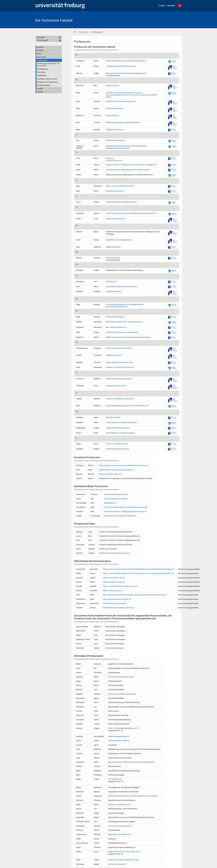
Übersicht (78, 863)
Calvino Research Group (113, 570)
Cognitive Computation (117, 792)
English (162, 6)
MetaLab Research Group (113, 591)
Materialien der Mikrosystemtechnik (123, 286)
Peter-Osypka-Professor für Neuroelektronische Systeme (122, 453)
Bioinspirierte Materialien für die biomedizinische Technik (132, 784)
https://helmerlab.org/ (112, 578)
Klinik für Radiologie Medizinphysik (122, 716)
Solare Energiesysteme (118, 724)
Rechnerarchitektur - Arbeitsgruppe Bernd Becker (124, 499)
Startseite (75, 32)
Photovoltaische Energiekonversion (122, 202)
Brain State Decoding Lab (118, 822)
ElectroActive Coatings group (120, 665)
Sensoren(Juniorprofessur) (113, 159)
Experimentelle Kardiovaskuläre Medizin (115, 458)
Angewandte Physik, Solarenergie (122, 839)
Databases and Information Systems (119, 504)
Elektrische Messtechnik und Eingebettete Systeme (127, 337)
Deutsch (171, 6)
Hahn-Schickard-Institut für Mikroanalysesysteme (125, 495)
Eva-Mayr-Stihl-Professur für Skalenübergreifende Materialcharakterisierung (126, 147)
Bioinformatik (111, 86)
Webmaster (103, 863)
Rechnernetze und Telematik (118, 348)
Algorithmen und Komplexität (118, 240)
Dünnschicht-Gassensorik (119, 418)
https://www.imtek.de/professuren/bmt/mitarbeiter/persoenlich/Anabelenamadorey (137, 557)
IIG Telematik (114, 767)
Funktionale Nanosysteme (110, 462)
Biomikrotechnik (113, 191)
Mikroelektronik (114, 247)
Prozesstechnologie (114, 317)
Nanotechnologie (115, 852)
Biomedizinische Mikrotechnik (120, 362)
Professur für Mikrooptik (116, 433)
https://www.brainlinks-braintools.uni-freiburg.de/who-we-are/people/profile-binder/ (137, 561)
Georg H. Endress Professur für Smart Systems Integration (130, 165)
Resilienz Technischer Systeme (119, 367)
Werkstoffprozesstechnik (115, 482)
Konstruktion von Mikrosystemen (121, 422)
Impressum (128, 863)
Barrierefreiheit (90, 863)
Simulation (110, 282)
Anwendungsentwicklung (118, 437)
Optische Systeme (116, 130)
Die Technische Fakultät (54, 20)
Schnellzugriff (43, 40)
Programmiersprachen (115, 382)
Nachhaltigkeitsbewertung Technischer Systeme (126, 397)
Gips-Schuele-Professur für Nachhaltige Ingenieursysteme (130, 213)
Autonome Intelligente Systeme (119, 393)
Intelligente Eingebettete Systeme (120, 66)
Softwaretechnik (115, 291)
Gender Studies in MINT (118, 729)
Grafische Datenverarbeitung (118, 378)
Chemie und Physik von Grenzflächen (123, 332)
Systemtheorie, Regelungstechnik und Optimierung (129, 170)
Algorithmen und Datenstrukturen (120, 101)
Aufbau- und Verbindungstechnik (122, 848)
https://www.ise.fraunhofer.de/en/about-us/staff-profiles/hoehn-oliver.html (134, 583)
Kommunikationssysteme (119, 814)
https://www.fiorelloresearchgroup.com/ (119, 574)
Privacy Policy (115, 863)
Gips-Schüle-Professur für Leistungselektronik (125, 61)
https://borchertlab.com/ (113, 565)
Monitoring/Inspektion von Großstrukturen (123, 322)
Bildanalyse (109, 491)
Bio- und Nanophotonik (115, 327)
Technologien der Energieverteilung (120, 413)
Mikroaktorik (111, 409)
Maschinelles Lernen (114, 219)
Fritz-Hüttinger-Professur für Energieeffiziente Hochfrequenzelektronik (125, 306)
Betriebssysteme (115, 355)
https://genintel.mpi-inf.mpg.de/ (116, 587)
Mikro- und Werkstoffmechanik (119, 186)
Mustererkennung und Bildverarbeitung (124, 122)
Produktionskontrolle (114, 140)
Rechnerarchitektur (116, 108)
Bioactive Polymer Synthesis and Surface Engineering (130, 750)
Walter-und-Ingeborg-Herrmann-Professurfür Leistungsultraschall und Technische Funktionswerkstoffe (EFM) (131, 95)
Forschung (84, 32)
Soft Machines (112, 258)
